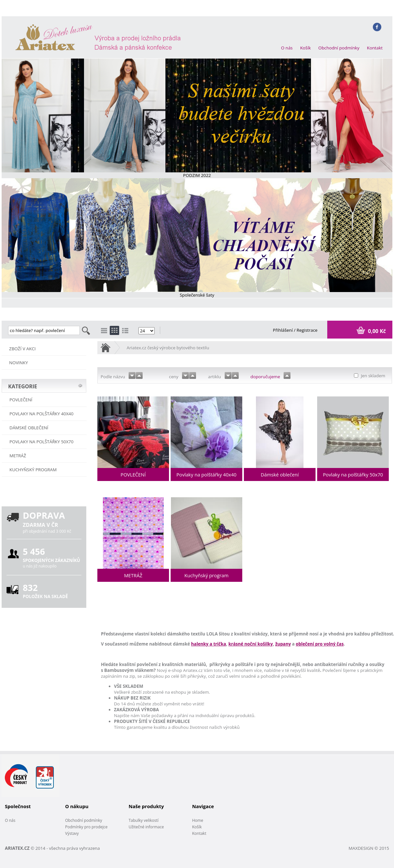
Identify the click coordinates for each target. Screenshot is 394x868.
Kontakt (375, 48)
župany (283, 644)
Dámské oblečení (29, 428)
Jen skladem (373, 376)
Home (198, 820)
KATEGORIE (23, 386)
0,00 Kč (376, 331)
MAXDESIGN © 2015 (369, 848)
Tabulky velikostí (144, 820)
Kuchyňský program (33, 470)
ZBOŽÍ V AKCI (22, 349)
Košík (306, 48)
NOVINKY (19, 363)
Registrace (307, 330)
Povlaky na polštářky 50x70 (42, 442)
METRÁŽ (18, 456)
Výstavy (72, 833)
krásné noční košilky (251, 644)
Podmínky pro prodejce (86, 827)
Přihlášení (283, 330)
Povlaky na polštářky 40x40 (42, 414)
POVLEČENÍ (21, 400)
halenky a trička (209, 644)
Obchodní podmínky (339, 48)
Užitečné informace (146, 827)
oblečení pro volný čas (320, 644)
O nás (287, 48)
